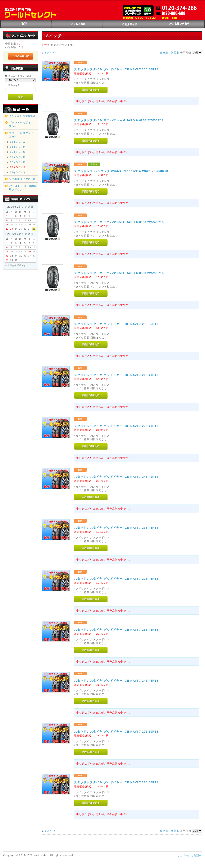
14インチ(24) (18, 147)
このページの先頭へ (190, 855)
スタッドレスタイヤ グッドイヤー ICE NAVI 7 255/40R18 (116, 69)
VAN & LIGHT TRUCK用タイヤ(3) (23, 188)
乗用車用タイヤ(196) (22, 179)
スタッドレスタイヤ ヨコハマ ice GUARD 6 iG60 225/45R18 (119, 222)
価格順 (164, 53)
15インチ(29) (18, 152)
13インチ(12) (18, 142)
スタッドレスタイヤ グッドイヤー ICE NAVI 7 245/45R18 (116, 681)
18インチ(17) (18, 167)
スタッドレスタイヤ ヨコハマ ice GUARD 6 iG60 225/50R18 (119, 120)
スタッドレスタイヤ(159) (21, 135)
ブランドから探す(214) (20, 124)
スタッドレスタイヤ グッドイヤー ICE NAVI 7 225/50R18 (116, 732)
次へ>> (51, 53)
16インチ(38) (18, 157)
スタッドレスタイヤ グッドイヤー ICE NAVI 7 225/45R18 (116, 579)
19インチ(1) (18, 172)
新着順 (175, 53)
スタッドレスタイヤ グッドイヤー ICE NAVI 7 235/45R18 (116, 630)
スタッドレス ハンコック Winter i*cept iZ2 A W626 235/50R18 (121, 171)
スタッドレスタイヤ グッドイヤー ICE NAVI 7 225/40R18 (116, 426)
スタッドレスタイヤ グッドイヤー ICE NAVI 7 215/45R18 (116, 528)
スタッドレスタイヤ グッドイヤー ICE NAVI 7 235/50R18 (116, 782)
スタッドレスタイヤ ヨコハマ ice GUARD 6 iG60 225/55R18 (119, 273)
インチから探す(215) (22, 116)
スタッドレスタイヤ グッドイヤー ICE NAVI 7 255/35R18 (116, 324)
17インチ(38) (18, 162)
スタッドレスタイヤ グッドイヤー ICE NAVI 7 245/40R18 (116, 477)
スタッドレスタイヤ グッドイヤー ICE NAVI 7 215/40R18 (116, 375)
